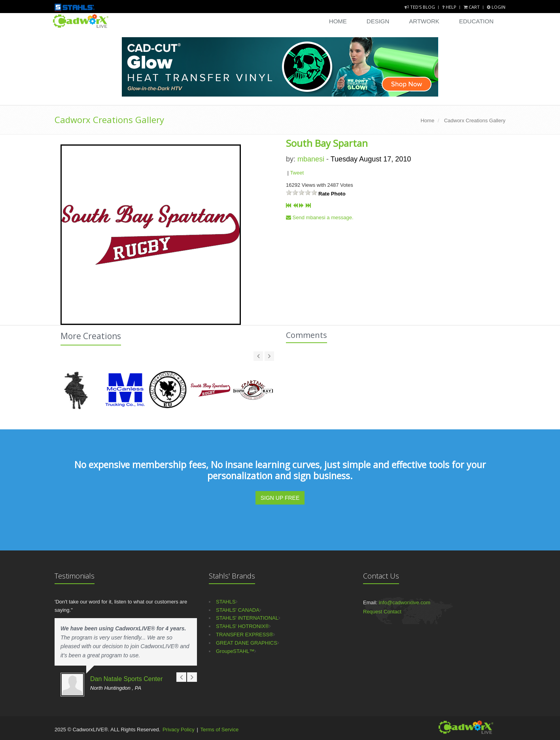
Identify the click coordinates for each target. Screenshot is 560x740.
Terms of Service (219, 730)
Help (450, 7)
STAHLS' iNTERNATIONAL (247, 618)
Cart (472, 7)
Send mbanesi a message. (320, 217)
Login (496, 7)
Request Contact (382, 612)
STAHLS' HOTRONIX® (242, 626)
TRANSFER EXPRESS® (245, 635)
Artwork (424, 21)
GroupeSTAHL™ (235, 651)
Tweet (297, 173)
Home (338, 21)
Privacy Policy (179, 730)
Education (476, 21)
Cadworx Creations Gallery (109, 120)
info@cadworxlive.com (405, 602)
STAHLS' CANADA (238, 610)
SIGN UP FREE (280, 498)
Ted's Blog (420, 7)
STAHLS (226, 602)
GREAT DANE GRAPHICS (247, 643)
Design (378, 21)
